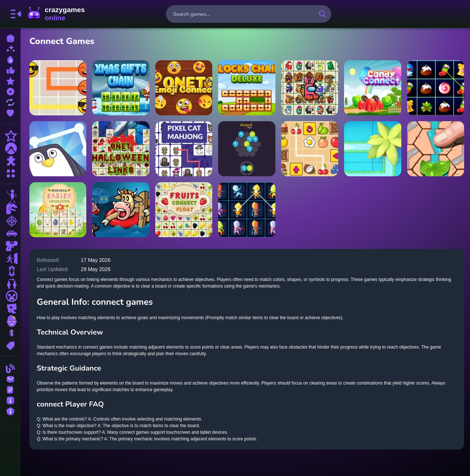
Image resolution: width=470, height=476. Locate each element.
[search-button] (322, 14)
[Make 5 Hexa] (247, 149)
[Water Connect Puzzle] (373, 149)
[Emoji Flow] (58, 88)
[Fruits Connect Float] (184, 210)
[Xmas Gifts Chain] (121, 88)
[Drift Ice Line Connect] (58, 149)
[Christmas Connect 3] (436, 88)
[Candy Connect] (373, 88)
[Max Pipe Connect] (436, 149)
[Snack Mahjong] (310, 149)
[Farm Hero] (121, 210)
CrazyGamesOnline (56, 14)
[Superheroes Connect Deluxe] (247, 210)
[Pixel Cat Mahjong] (184, 149)
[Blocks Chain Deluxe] (247, 88)
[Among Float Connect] (310, 88)
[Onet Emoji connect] (184, 88)
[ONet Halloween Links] (121, 149)
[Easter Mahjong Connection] (58, 210)
